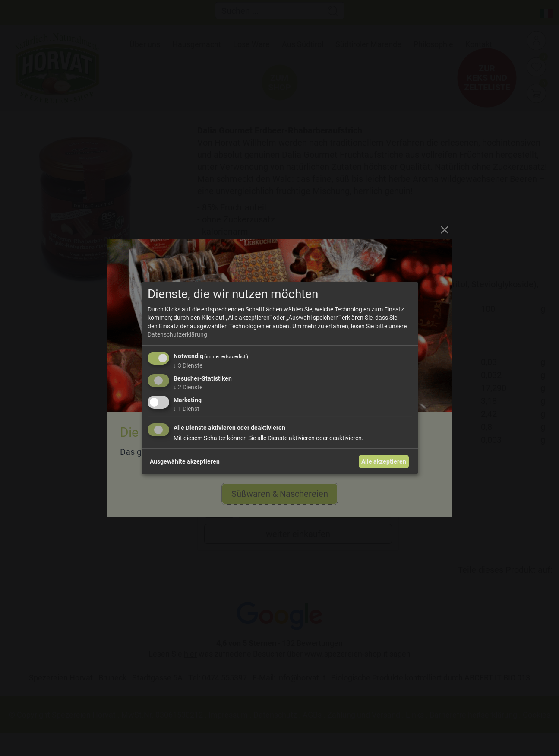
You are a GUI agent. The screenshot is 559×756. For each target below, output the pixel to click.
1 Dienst (186, 408)
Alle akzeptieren (384, 461)
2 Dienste (188, 387)
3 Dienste (188, 365)
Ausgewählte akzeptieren (185, 461)
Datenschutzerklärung (177, 334)
